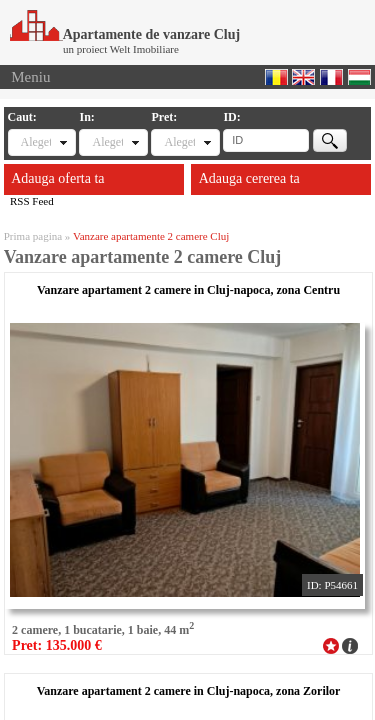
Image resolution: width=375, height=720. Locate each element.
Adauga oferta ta (57, 178)
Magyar (359, 77)
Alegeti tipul (36, 142)
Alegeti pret (179, 142)
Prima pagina (33, 236)
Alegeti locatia (107, 142)
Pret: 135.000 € (57, 645)
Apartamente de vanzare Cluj (125, 34)
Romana (276, 77)
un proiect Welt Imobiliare (121, 49)
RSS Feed (32, 201)
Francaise (331, 77)
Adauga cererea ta (249, 178)
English (303, 77)
